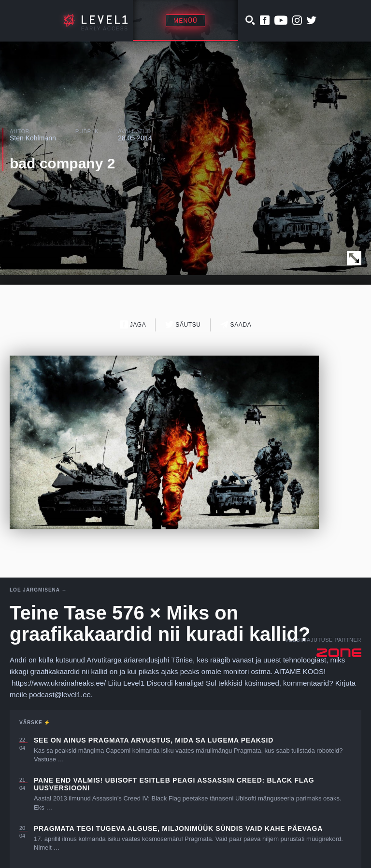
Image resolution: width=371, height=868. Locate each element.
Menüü (185, 21)
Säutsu (183, 324)
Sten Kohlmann (33, 138)
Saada (236, 324)
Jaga (133, 324)
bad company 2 (62, 163)
